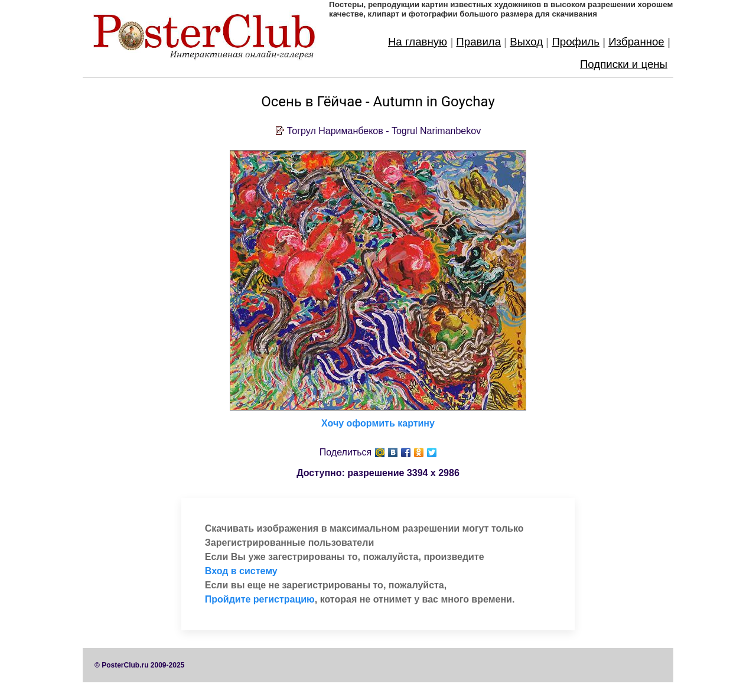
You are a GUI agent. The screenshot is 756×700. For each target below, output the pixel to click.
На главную (418, 42)
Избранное (636, 42)
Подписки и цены (624, 64)
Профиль (576, 42)
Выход (526, 42)
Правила (478, 42)
